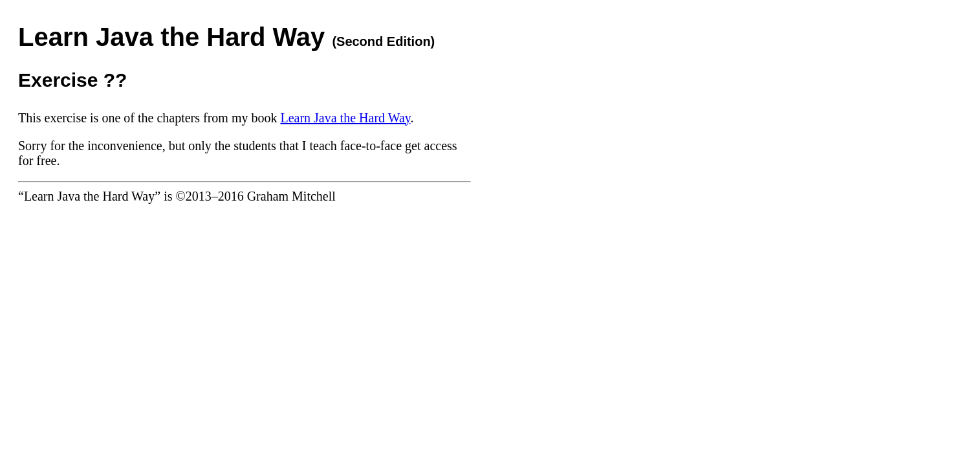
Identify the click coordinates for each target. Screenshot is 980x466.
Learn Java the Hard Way (345, 118)
